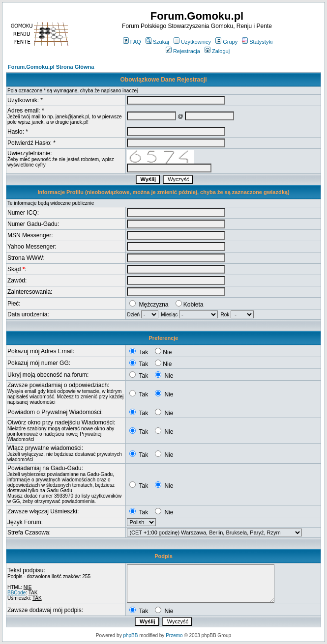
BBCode (16, 593)
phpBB (130, 635)
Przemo (174, 635)
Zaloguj (217, 51)
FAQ (132, 42)
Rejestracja (183, 51)
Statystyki (257, 42)
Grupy (226, 42)
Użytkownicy (192, 42)
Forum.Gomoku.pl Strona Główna (51, 67)
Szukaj (157, 42)
